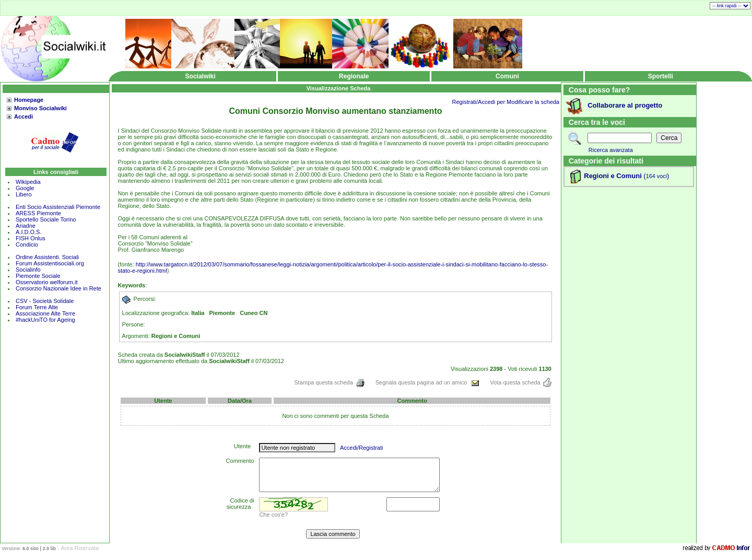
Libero (24, 194)
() (656, 176)
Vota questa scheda (521, 382)
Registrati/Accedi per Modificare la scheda (506, 102)
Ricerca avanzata (611, 150)
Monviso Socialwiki (40, 108)
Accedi (23, 116)
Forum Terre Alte (38, 307)
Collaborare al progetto (625, 105)
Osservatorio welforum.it (47, 282)
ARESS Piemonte (38, 213)
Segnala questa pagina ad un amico (428, 382)
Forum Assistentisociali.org (50, 263)
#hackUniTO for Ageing (45, 320)
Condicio (27, 244)
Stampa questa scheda (330, 382)
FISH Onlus (31, 238)
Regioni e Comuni (613, 176)
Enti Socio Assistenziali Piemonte (58, 207)
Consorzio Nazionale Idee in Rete (58, 288)
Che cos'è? (273, 515)
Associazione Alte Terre (45, 313)
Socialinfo (28, 270)
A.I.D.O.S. (29, 232)
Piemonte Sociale (38, 276)
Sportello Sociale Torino (46, 219)
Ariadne (26, 226)
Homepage (29, 100)
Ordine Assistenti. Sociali (47, 257)
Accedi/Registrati (362, 448)
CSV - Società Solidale (45, 301)
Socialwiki (201, 76)
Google (25, 188)
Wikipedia (28, 182)
